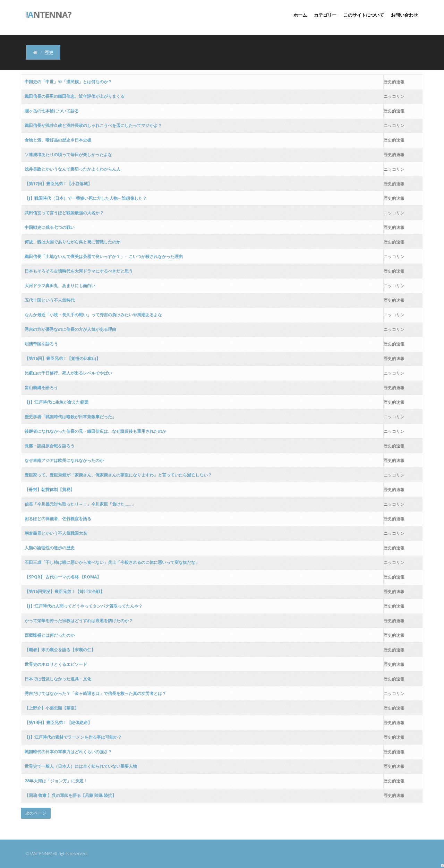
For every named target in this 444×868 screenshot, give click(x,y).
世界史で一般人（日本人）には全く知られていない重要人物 (81, 766)
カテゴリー (325, 15)
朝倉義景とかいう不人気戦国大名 (56, 533)
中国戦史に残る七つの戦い (50, 227)
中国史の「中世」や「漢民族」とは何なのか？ (68, 82)
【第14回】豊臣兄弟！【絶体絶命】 (58, 723)
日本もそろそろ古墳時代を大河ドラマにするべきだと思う (79, 271)
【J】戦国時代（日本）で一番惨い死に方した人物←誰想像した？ (86, 198)
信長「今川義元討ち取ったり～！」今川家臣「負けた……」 (80, 504)
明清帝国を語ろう (41, 344)
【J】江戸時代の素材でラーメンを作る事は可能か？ (73, 737)
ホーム (300, 15)
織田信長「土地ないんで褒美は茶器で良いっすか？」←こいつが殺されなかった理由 (104, 256)
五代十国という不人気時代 (50, 300)
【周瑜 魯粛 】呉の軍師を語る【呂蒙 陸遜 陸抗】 (70, 795)
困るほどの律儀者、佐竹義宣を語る (58, 519)
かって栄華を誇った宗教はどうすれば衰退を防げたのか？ (79, 621)
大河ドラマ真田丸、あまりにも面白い (60, 286)
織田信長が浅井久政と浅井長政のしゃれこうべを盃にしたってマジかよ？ (93, 125)
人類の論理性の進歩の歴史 (50, 548)
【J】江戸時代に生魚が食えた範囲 (57, 402)
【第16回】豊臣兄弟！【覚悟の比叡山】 (62, 358)
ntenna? (49, 14)
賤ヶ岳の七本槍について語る (52, 111)
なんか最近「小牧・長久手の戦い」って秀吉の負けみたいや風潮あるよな (93, 315)
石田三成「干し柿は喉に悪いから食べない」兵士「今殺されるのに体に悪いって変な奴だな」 (112, 562)
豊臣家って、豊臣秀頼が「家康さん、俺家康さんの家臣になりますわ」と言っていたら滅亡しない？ (118, 475)
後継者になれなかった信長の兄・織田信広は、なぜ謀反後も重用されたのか (95, 431)
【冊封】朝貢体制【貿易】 (50, 489)
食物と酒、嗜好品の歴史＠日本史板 (58, 140)
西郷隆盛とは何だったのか (50, 635)
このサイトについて (364, 15)
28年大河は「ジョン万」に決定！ (56, 781)
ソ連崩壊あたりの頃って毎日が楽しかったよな (68, 154)
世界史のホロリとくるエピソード (56, 664)
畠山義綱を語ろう (41, 388)
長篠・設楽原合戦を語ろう (50, 446)
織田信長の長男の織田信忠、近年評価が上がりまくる (75, 96)
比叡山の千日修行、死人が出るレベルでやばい (68, 373)
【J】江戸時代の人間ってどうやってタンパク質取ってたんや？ (84, 606)
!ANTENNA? (41, 854)
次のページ (36, 813)
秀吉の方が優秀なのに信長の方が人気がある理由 (70, 329)
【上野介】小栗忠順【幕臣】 (52, 708)
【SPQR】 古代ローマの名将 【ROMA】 (63, 577)
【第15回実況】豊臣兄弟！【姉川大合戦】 (65, 591)
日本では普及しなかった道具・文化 (58, 679)
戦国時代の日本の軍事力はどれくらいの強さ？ (68, 752)
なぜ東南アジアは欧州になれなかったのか (64, 460)
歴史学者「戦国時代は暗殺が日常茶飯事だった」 (70, 417)
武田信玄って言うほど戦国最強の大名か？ (64, 213)
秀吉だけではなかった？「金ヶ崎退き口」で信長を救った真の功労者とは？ (95, 693)
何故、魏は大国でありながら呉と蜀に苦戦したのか (72, 242)
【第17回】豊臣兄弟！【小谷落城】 (58, 184)
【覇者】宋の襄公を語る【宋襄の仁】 (60, 650)
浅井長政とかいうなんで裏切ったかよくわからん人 (72, 169)
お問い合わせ (404, 15)
